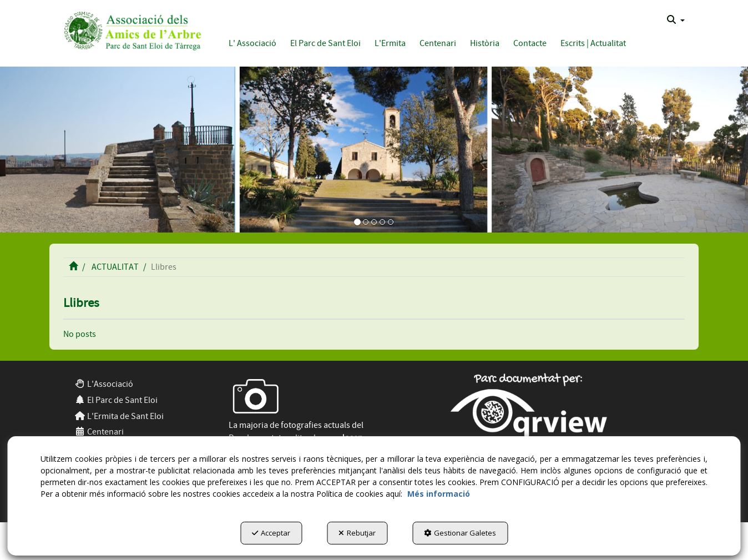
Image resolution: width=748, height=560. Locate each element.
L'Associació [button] (104, 384)
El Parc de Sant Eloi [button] (116, 400)
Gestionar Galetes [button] (460, 533)
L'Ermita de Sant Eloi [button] (119, 416)
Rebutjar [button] (357, 533)
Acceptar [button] (271, 533)
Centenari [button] (99, 432)
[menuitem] (676, 20)
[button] (131, 29)
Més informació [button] (439, 494)
